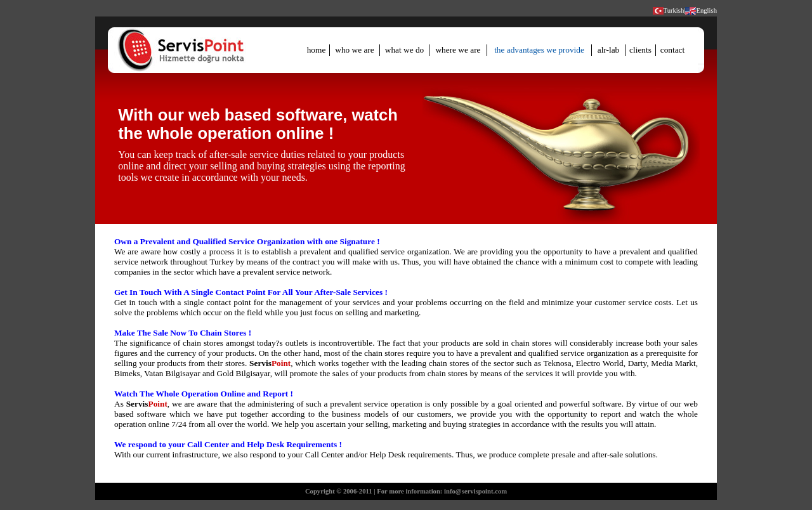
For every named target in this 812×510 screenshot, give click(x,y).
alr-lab (609, 50)
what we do (404, 50)
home (317, 50)
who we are (354, 50)
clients (640, 50)
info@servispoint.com (475, 491)
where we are (458, 50)
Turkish (674, 10)
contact (672, 50)
